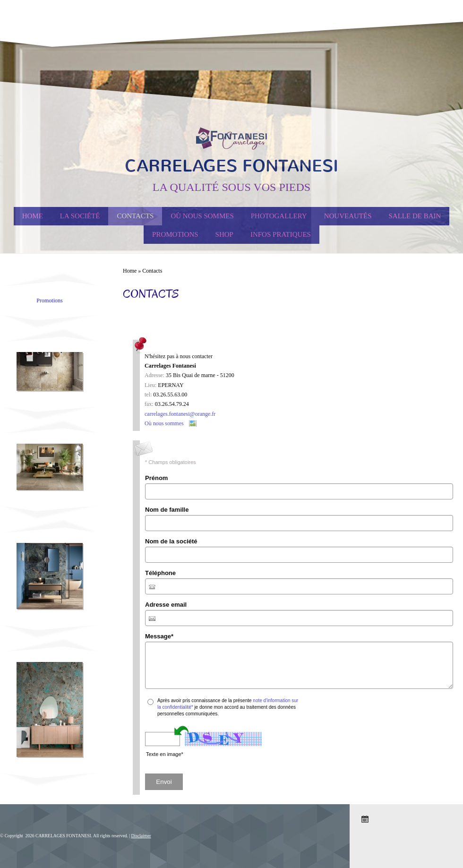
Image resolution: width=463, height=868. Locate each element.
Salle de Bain (415, 216)
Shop (224, 234)
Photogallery (279, 216)
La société (80, 216)
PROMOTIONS (175, 234)
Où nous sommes (202, 216)
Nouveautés (348, 216)
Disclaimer (141, 836)
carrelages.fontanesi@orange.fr (180, 414)
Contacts (135, 216)
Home (33, 216)
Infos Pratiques (281, 234)
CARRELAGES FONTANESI (231, 166)
